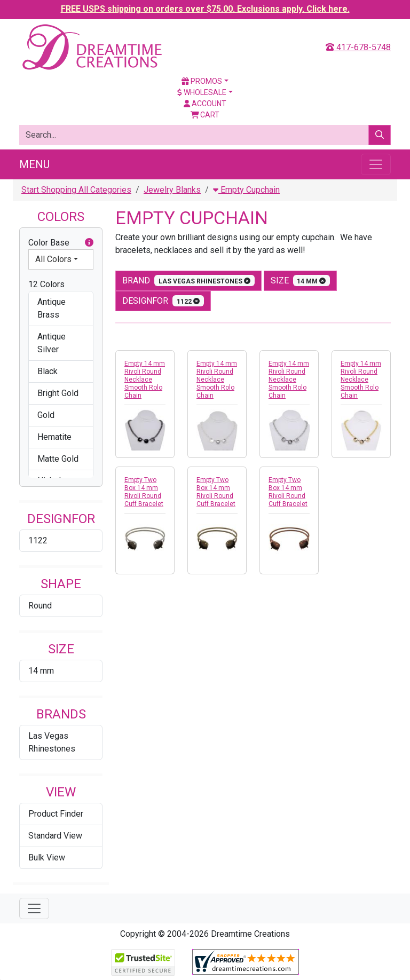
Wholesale (202, 92)
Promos (202, 81)
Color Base (61, 243)
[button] (89, 243)
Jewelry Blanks (172, 190)
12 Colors (46, 284)
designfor (163, 301)
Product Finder (56, 814)
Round (40, 606)
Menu (34, 164)
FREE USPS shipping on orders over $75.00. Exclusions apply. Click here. (205, 9)
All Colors (53, 259)
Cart (205, 115)
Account (205, 104)
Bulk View (47, 857)
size (301, 280)
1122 (38, 540)
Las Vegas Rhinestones (52, 742)
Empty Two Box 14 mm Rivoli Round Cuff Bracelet (144, 492)
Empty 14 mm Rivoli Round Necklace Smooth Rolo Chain (145, 380)
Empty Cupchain (246, 190)
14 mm (41, 671)
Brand (188, 280)
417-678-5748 (358, 47)
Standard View (55, 836)
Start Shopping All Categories (76, 190)
